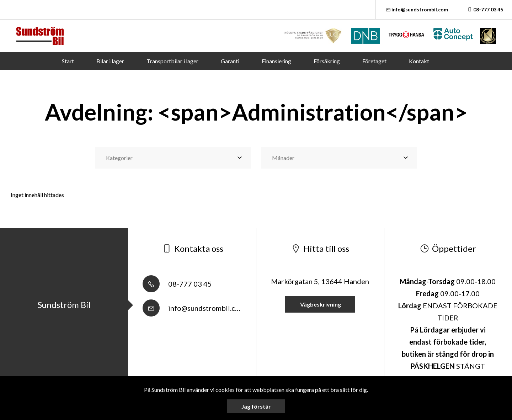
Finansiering (276, 61)
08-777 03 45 (485, 9)
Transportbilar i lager (172, 61)
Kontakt (419, 61)
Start (68, 61)
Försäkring (327, 61)
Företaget (374, 61)
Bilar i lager (110, 61)
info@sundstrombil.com (417, 9)
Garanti (230, 61)
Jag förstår (256, 406)
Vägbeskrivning (320, 304)
